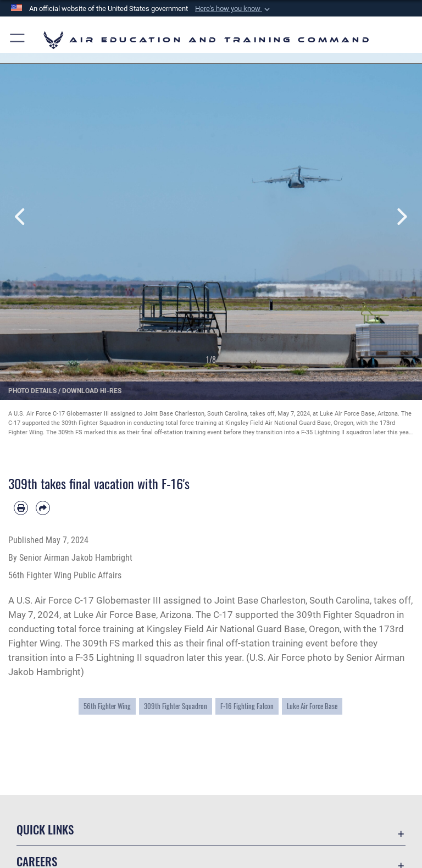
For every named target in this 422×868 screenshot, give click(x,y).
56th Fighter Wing (107, 706)
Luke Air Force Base (312, 706)
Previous (21, 217)
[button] (234, 9)
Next (401, 217)
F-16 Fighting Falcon (247, 706)
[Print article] (21, 508)
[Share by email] (43, 508)
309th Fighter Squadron (176, 706)
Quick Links (45, 829)
